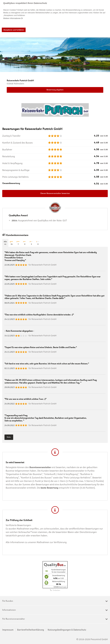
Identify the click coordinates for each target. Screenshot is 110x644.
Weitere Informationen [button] (13, 18)
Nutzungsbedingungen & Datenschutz (67, 630)
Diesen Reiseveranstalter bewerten (55, 194)
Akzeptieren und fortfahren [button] (14, 30)
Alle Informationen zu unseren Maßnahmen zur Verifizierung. (36, 542)
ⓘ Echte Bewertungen (60, 587)
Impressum (8, 630)
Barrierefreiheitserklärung (31, 630)
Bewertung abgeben (55, 90)
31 (12, 243)
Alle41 (5, 243)
